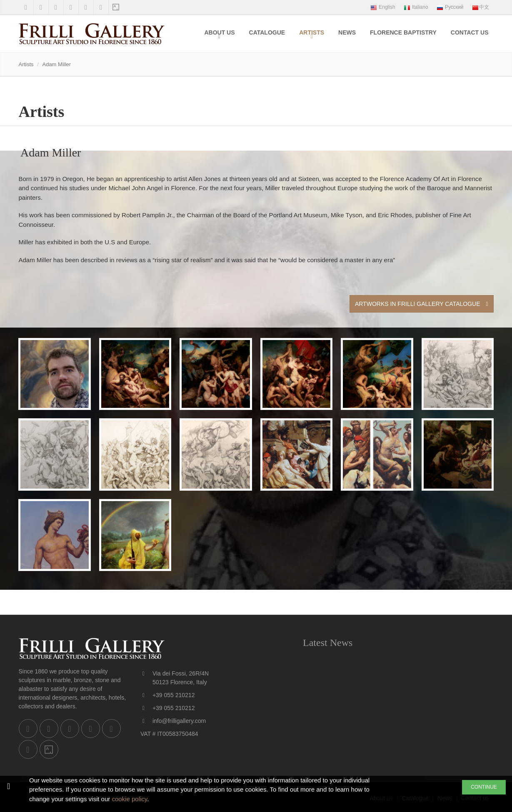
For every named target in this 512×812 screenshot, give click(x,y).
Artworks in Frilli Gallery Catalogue (422, 304)
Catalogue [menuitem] (267, 32)
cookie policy (129, 799)
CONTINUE (484, 787)
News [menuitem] (347, 32)
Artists (312, 32)
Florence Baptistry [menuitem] (403, 32)
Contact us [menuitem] (470, 32)
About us (219, 32)
